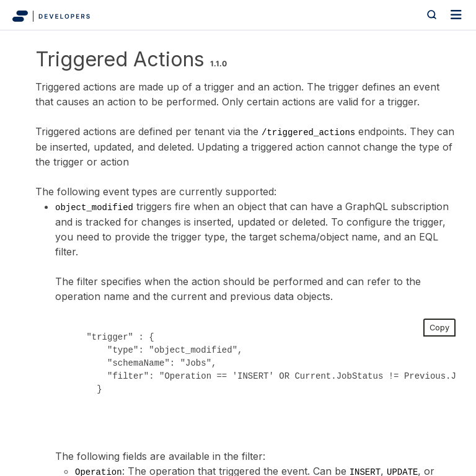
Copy (439, 328)
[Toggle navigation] (456, 15)
